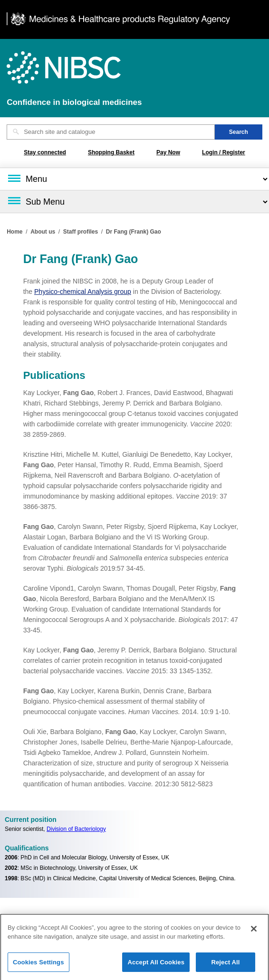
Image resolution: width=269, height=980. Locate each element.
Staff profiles (81, 232)
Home (14, 232)
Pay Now (168, 152)
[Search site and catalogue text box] (111, 132)
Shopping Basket (111, 152)
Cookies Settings (38, 965)
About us (43, 232)
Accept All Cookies (156, 965)
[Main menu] (134, 179)
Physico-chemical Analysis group (83, 292)
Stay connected (45, 152)
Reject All (225, 965)
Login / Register (224, 152)
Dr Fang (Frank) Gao (134, 232)
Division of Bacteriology (76, 829)
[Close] (254, 932)
